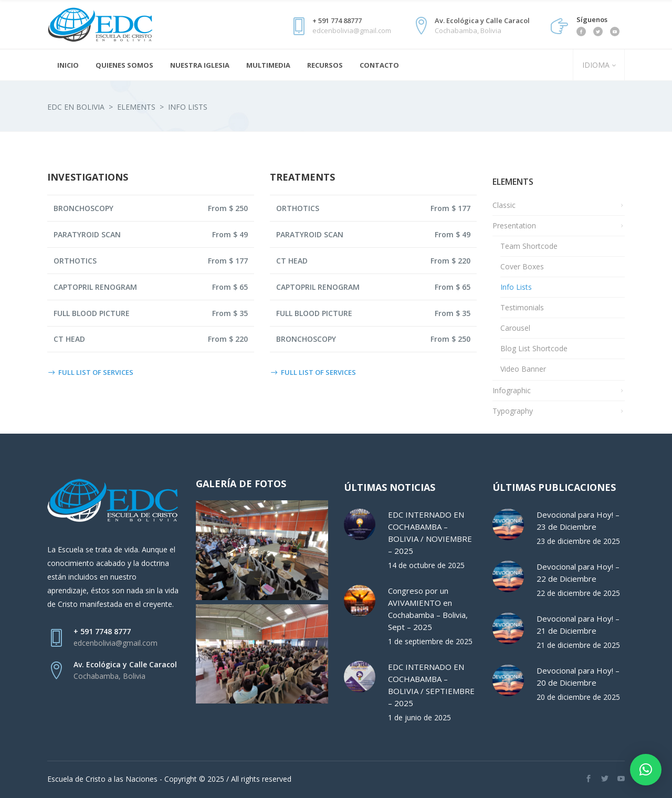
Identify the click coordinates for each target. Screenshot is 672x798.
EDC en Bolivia (76, 107)
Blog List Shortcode (534, 348)
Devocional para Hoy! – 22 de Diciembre (578, 573)
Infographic (512, 390)
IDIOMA (595, 65)
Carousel (515, 328)
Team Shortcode (529, 246)
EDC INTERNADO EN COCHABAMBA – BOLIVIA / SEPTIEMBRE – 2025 (431, 685)
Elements (136, 107)
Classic (504, 205)
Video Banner (523, 369)
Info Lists (516, 287)
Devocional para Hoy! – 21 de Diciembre (578, 624)
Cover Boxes (522, 266)
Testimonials (522, 307)
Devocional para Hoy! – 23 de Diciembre (578, 521)
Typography (513, 411)
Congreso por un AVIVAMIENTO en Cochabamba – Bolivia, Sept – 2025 (428, 609)
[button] (646, 770)
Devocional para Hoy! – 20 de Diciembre (578, 676)
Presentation (514, 225)
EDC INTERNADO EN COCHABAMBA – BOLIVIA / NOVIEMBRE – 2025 (430, 533)
